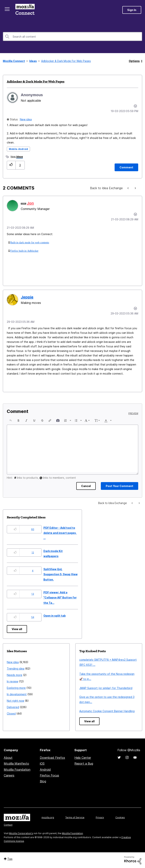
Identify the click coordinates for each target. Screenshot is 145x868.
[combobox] (72, 36)
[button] (11, 165)
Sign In (132, 10)
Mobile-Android (18, 149)
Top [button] (10, 859)
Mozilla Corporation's (21, 833)
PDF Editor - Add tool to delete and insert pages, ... (60, 533)
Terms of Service (75, 817)
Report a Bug (84, 763)
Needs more (15, 675)
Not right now (15, 701)
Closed (11, 714)
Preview (133, 413)
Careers (9, 775)
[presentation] (11, 420)
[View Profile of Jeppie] (27, 297)
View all (17, 629)
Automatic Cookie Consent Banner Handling (107, 711)
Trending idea (16, 669)
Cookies (120, 817)
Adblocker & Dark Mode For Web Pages (36, 81)
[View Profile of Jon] (30, 203)
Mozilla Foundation (17, 770)
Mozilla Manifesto (16, 763)
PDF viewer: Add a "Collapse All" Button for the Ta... (60, 598)
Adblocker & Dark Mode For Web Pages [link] (66, 61)
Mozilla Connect (25, 10)
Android (45, 770)
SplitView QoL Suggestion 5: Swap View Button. (61, 574)
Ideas (33, 61)
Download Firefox (52, 758)
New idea (26, 119)
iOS (42, 763)
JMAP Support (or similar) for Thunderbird (106, 688)
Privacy (100, 817)
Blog (43, 781)
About (8, 758)
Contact (8, 825)
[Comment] (126, 167)
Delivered (13, 707)
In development (17, 694)
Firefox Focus (49, 775)
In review (12, 681)
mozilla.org (48, 817)
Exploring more (16, 688)
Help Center (83, 758)
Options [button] (134, 61)
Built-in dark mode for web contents (30, 242)
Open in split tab (55, 616)
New (17, 157)
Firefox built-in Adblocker (24, 251)
